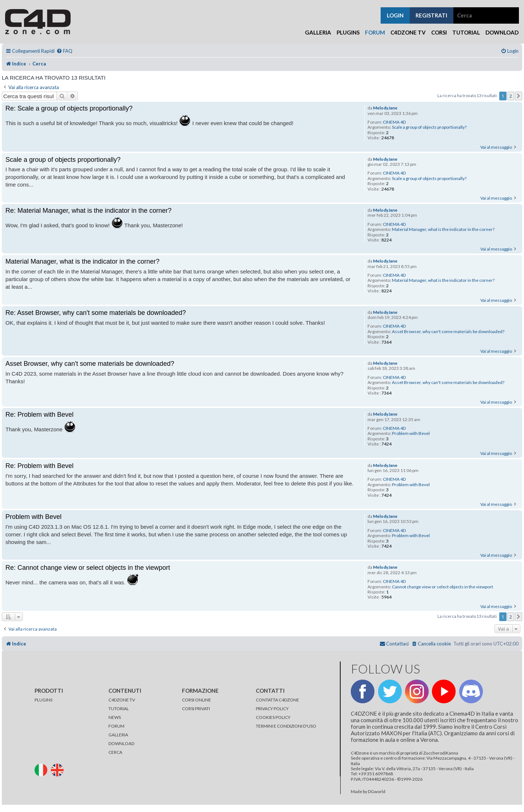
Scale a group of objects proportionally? (429, 127)
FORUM (116, 726)
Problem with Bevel (411, 433)
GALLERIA (118, 735)
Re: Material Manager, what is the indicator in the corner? (88, 211)
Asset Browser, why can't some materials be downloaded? (448, 332)
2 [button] (511, 96)
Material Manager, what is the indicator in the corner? (443, 229)
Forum (375, 32)
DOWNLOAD (121, 743)
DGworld (377, 792)
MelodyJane (385, 108)
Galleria (318, 32)
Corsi (439, 32)
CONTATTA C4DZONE (277, 700)
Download (502, 32)
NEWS (115, 717)
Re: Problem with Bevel (39, 415)
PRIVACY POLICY (272, 709)
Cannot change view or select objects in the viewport (442, 587)
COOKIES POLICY (273, 717)
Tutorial (466, 32)
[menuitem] (64, 51)
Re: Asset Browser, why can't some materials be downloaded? (96, 313)
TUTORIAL (119, 709)
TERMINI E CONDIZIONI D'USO (286, 726)
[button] (519, 96)
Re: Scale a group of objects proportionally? (69, 108)
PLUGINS (43, 700)
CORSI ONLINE (196, 700)
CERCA (115, 752)
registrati (431, 15)
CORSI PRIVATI (196, 709)
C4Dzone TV (408, 32)
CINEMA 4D (394, 122)
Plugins (348, 32)
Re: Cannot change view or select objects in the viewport (88, 568)
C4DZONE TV (122, 700)
